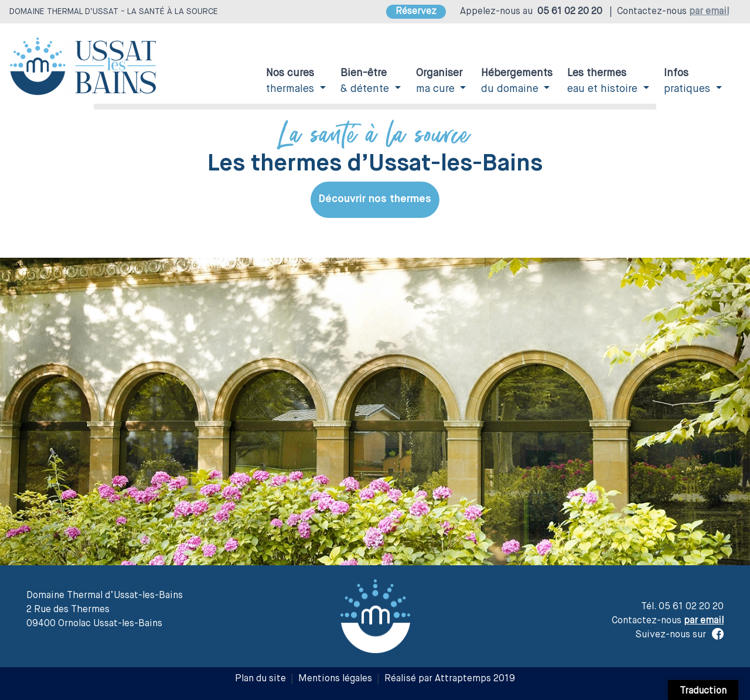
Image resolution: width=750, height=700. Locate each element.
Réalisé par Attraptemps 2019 (450, 679)
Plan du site (260, 679)
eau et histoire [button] (604, 81)
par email (709, 12)
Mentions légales (335, 679)
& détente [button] (366, 81)
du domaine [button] (517, 81)
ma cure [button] (439, 81)
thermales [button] (292, 81)
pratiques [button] (688, 81)
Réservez (416, 12)
